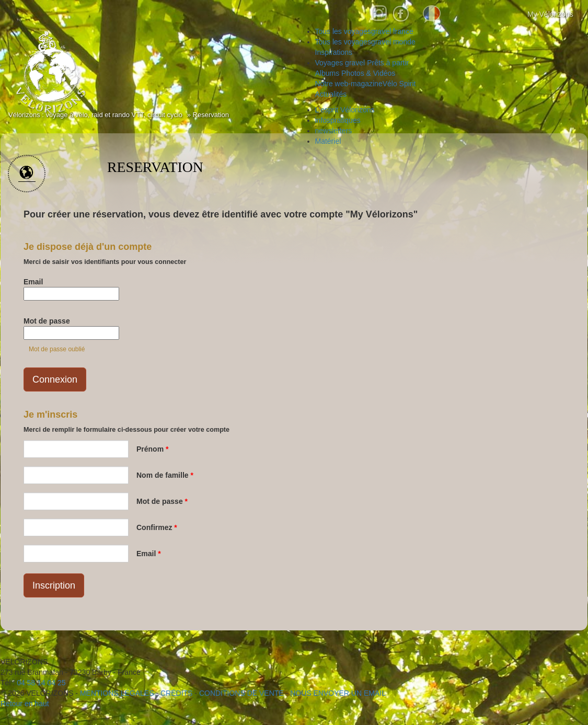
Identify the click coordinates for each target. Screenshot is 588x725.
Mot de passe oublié (57, 349)
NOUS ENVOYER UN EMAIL (338, 693)
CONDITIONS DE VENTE (241, 693)
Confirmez (157, 527)
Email (33, 282)
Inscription (54, 585)
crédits (176, 693)
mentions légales (117, 693)
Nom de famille (165, 475)
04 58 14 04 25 (41, 683)
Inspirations (334, 52)
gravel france (364, 31)
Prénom (152, 449)
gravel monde (365, 42)
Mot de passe (47, 321)
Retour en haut (25, 704)
